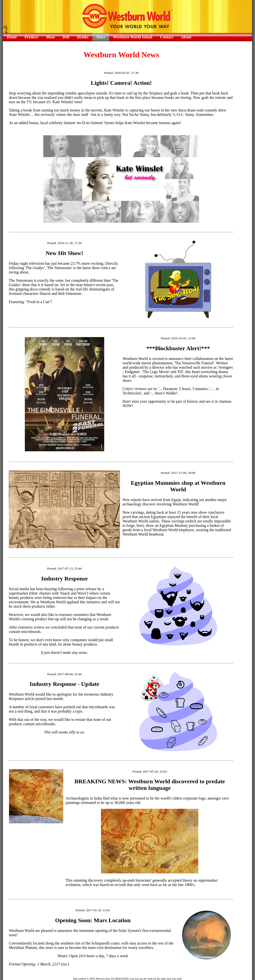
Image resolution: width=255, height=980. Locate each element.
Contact (167, 37)
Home (12, 37)
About (186, 37)
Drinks (83, 37)
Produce (32, 37)
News (101, 37)
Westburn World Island (133, 37)
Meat (50, 37)
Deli (66, 37)
